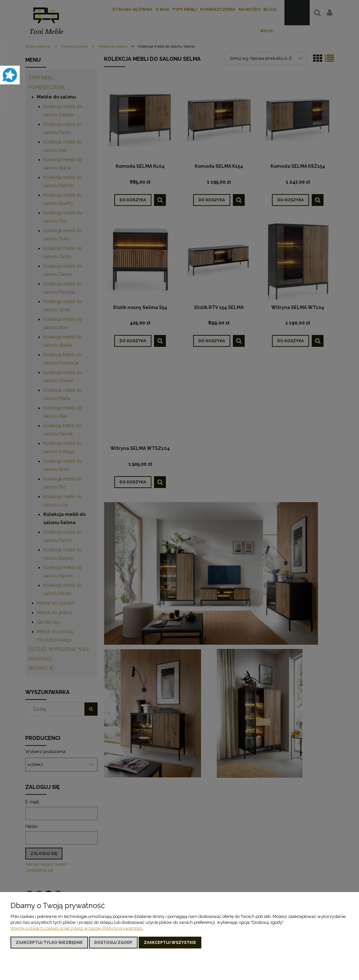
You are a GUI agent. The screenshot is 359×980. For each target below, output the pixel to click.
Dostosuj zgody (113, 943)
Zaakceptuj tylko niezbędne (49, 943)
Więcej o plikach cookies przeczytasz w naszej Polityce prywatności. (77, 928)
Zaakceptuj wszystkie (170, 943)
